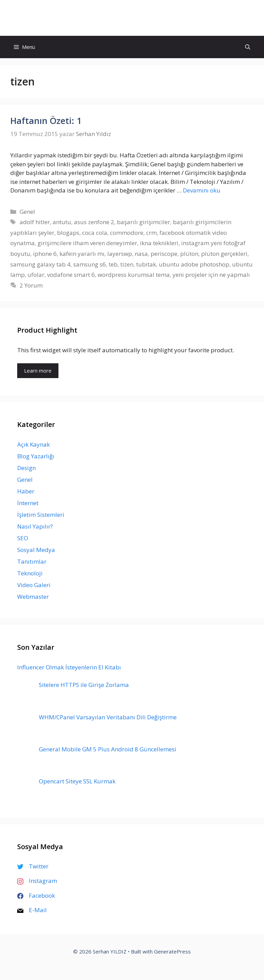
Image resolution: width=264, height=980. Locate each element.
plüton (189, 254)
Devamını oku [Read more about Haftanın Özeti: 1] (202, 190)
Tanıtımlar (32, 561)
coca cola (95, 233)
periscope (164, 254)
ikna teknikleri (159, 243)
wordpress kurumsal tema (134, 275)
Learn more (38, 371)
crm (151, 233)
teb (113, 264)
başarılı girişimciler (144, 222)
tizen (127, 264)
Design (26, 468)
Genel (27, 212)
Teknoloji (30, 573)
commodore (127, 233)
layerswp (120, 254)
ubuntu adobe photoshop (194, 264)
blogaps (68, 233)
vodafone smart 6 (71, 275)
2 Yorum (31, 285)
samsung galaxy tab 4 (40, 264)
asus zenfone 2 (94, 222)
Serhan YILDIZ (132, 18)
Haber (26, 491)
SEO (23, 538)
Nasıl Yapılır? (35, 526)
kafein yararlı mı (82, 254)
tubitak (146, 264)
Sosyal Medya (36, 550)
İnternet (28, 503)
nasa (141, 254)
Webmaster (33, 597)
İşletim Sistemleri (41, 515)
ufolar (36, 275)
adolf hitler (35, 222)
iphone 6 (45, 254)
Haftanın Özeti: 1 (46, 121)
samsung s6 (90, 264)
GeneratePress (172, 951)
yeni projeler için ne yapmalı (211, 275)
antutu (62, 222)
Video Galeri (34, 585)
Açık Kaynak (34, 444)
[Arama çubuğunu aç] (248, 47)
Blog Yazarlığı (36, 456)
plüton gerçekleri (224, 254)
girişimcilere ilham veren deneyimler (87, 243)
